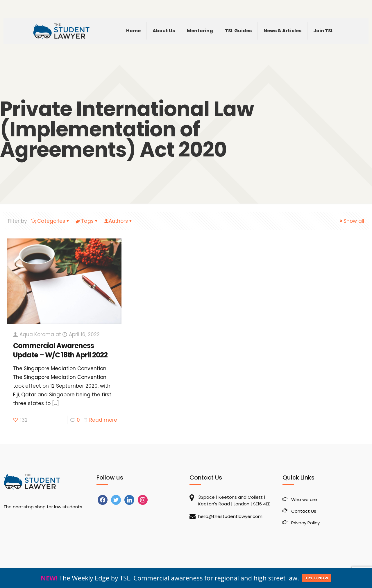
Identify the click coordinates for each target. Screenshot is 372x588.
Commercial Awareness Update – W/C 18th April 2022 (60, 350)
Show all (351, 221)
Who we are (304, 499)
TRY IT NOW (317, 578)
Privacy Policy (305, 523)
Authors (118, 221)
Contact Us (304, 511)
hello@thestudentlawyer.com (230, 516)
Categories (51, 221)
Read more (103, 420)
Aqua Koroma (37, 334)
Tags (87, 221)
